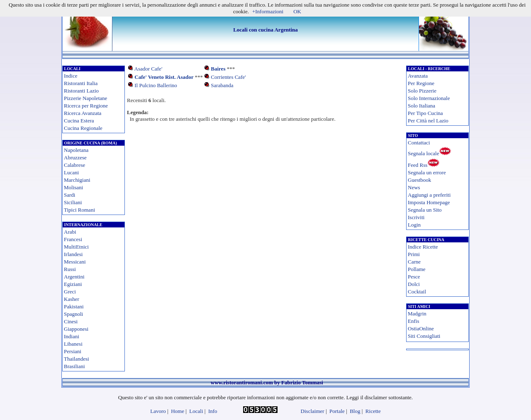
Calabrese (74, 165)
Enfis (413, 321)
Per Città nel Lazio (428, 121)
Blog (355, 411)
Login (414, 225)
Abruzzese (75, 157)
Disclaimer (313, 411)
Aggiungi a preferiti (429, 195)
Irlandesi (73, 254)
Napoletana (76, 150)
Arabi (70, 232)
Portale (337, 411)
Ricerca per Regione (86, 106)
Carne (414, 262)
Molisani (73, 187)
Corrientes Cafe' (228, 77)
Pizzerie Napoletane (85, 98)
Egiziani (73, 284)
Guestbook (419, 180)
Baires (218, 69)
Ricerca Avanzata (83, 113)
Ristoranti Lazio (81, 91)
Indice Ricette (423, 247)
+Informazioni (268, 11)
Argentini (74, 277)
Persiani (73, 351)
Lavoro (158, 411)
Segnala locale (423, 153)
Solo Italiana (421, 106)
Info (213, 411)
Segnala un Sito (425, 210)
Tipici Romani (79, 210)
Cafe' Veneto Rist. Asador (164, 77)
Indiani (72, 336)
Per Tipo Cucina (425, 113)
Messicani (75, 262)
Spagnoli (73, 314)
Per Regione (421, 83)
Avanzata (418, 76)
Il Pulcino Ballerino (156, 85)
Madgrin (417, 314)
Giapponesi (76, 329)
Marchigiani (77, 180)
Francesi (73, 239)
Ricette (373, 411)
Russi (70, 269)
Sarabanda (222, 85)
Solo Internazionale (429, 98)
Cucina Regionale (83, 128)
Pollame (417, 269)
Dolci (414, 284)
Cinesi (71, 321)
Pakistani (74, 306)
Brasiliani (74, 366)
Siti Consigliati (424, 336)
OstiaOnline (421, 328)
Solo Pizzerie (422, 91)
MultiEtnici (76, 247)
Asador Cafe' (149, 69)
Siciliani (73, 202)
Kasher (72, 299)
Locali (196, 411)
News (414, 187)
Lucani (71, 172)
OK (297, 11)
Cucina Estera (79, 121)
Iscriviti (416, 217)
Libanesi (73, 344)
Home (178, 411)
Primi (414, 254)
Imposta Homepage (429, 202)
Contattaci (419, 143)
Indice (71, 76)
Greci (70, 292)
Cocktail (417, 292)
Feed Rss (418, 165)
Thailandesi (77, 359)
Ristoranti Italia (81, 83)
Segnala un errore (427, 172)
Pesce (414, 277)
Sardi (69, 195)
